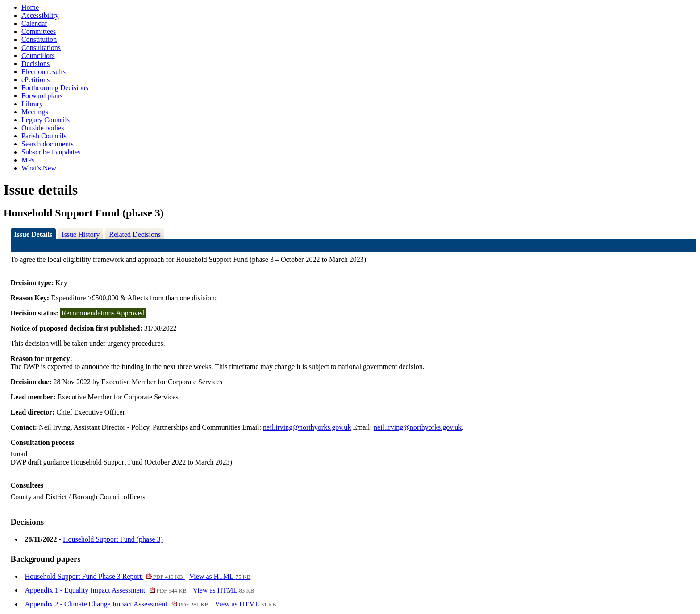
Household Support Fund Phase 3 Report (105, 576)
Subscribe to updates (51, 152)
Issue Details (33, 234)
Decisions (35, 64)
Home (30, 7)
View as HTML (220, 576)
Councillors (38, 56)
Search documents (48, 144)
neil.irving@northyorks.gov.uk (307, 427)
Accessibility (40, 15)
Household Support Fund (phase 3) (113, 539)
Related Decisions (135, 234)
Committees (39, 31)
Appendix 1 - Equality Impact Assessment (107, 590)
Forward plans (42, 96)
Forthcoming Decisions (55, 88)
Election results (44, 72)
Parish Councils (44, 136)
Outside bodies (43, 128)
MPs (28, 160)
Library (32, 104)
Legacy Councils (46, 120)
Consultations (41, 48)
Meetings (35, 112)
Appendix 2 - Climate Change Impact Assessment (118, 604)
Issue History (81, 234)
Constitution (39, 39)
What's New (39, 168)
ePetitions (35, 80)
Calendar (34, 23)
